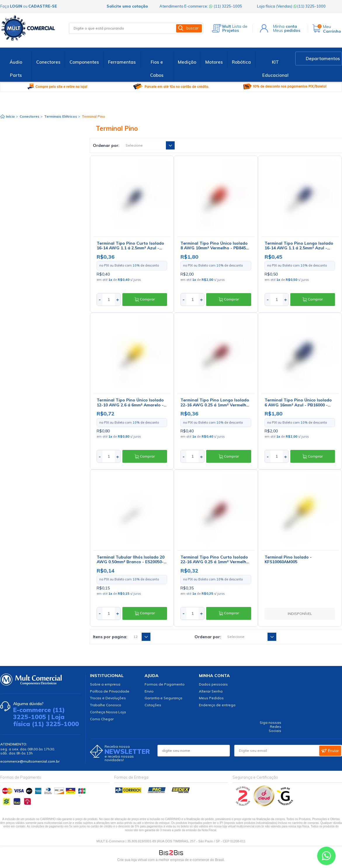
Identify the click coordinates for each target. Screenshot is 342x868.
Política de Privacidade (110, 691)
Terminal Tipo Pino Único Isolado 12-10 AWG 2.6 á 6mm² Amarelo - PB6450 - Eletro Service (130, 405)
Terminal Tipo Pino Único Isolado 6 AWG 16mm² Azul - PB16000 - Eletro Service (298, 405)
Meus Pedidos (211, 698)
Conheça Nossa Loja (108, 712)
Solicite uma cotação (127, 6)
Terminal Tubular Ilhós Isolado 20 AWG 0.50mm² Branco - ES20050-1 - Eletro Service (131, 562)
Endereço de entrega (217, 705)
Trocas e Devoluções (108, 698)
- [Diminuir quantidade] (100, 299)
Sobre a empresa (105, 684)
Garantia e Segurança (163, 698)
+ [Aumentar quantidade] (118, 299)
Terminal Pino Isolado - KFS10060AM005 (288, 560)
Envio (149, 691)
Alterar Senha (211, 691)
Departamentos (323, 59)
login (16, 6)
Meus (287, 30)
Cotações (153, 705)
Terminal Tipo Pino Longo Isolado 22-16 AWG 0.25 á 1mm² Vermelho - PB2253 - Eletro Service (215, 405)
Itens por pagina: (110, 637)
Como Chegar (102, 719)
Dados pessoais (213, 684)
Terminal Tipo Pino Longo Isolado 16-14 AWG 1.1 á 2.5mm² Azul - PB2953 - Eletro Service (299, 248)
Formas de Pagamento (165, 684)
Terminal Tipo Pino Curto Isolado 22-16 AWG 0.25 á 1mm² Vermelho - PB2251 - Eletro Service (215, 562)
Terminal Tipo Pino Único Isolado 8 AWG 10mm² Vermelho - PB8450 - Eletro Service (214, 248)
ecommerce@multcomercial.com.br (30, 761)
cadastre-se (43, 6)
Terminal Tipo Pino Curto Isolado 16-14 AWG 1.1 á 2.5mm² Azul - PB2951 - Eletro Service (130, 248)
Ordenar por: (106, 145)
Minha (285, 26)
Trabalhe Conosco (106, 705)
